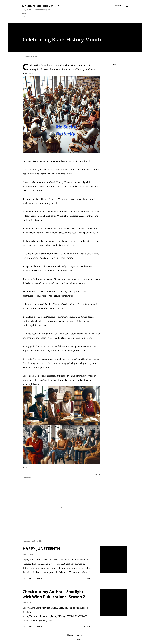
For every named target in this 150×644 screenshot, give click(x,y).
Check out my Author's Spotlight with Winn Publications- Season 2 (54, 594)
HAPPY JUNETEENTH (41, 549)
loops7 (80, 639)
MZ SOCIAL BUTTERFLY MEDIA (41, 6)
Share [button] (114, 64)
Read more (88, 578)
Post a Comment (36, 578)
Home (26, 17)
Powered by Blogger (75, 635)
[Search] (118, 6)
